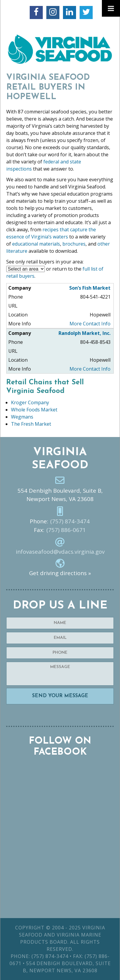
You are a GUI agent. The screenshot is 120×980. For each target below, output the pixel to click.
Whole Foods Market (34, 410)
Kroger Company (30, 402)
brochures (74, 244)
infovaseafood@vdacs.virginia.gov (60, 552)
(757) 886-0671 (66, 530)
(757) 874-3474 (70, 521)
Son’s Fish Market (90, 288)
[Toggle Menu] (111, 8)
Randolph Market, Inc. (85, 333)
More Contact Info (90, 324)
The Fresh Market (31, 424)
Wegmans (22, 417)
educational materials (36, 244)
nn (26, 269)
